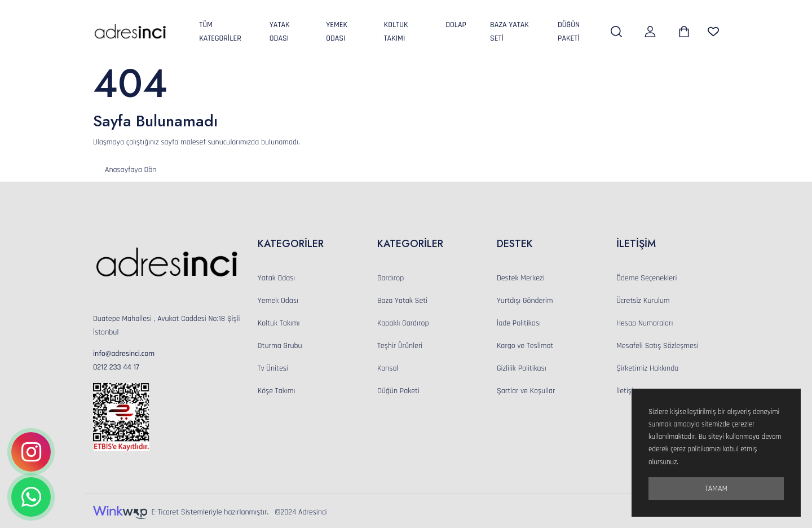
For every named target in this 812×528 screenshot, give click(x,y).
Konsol (388, 368)
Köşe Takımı (277, 391)
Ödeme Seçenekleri (646, 278)
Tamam (716, 489)
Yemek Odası (337, 32)
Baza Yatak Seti (509, 32)
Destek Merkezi (521, 278)
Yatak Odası (280, 32)
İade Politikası (519, 323)
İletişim (628, 391)
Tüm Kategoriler (220, 32)
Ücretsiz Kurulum (643, 301)
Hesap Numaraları (645, 323)
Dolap (456, 25)
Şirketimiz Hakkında (647, 368)
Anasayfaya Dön (131, 170)
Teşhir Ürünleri (400, 346)
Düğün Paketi (569, 32)
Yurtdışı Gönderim (525, 301)
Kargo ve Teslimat (525, 346)
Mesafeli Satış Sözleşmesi (657, 346)
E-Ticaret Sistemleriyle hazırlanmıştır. (184, 512)
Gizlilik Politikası (522, 368)
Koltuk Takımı (396, 32)
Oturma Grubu (280, 346)
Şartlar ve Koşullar (526, 391)
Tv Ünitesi (273, 368)
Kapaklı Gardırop (403, 323)
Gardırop (390, 278)
